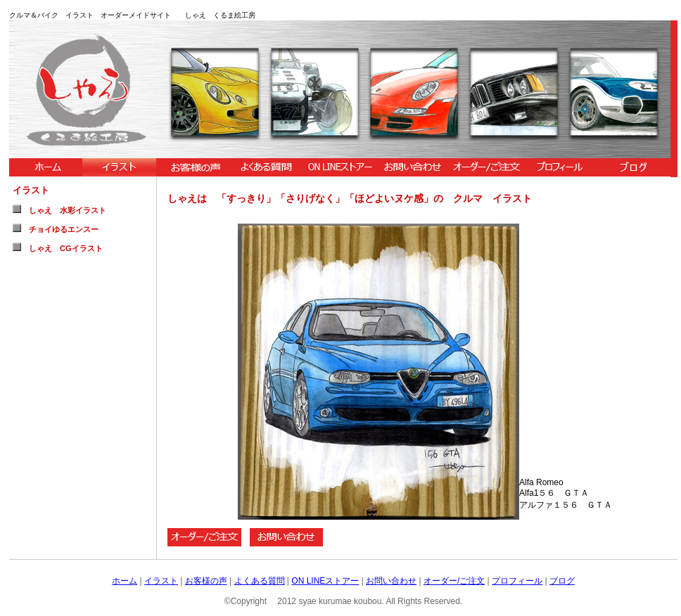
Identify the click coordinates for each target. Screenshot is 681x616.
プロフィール (517, 581)
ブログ (562, 581)
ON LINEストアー (325, 581)
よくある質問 (260, 581)
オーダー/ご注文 (454, 581)
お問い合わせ (391, 581)
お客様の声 (206, 581)
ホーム (125, 581)
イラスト (161, 581)
